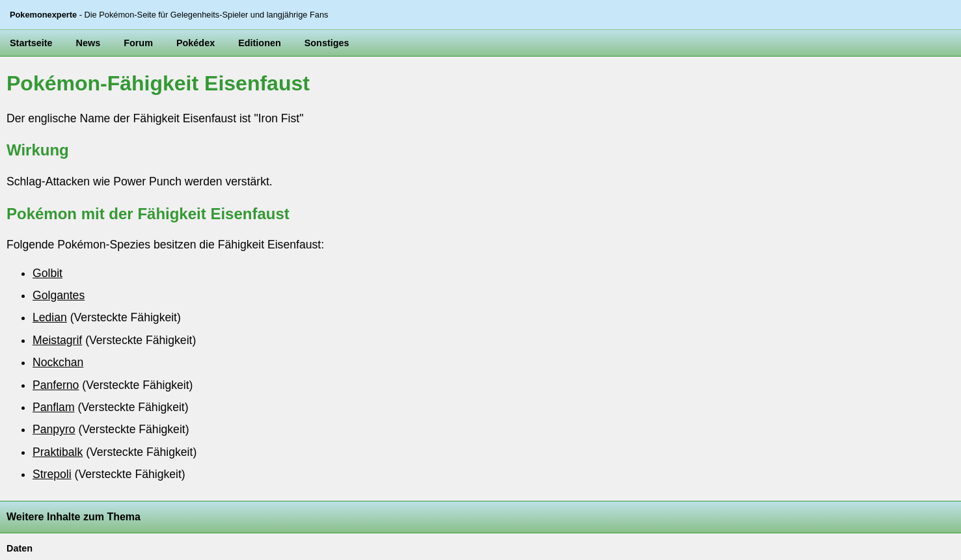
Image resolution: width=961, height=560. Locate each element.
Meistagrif (57, 340)
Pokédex (196, 43)
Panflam (54, 407)
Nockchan (58, 362)
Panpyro (54, 429)
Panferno (56, 385)
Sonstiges (327, 43)
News (88, 43)
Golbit (47, 273)
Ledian (50, 317)
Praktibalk (58, 452)
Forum (138, 43)
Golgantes (59, 295)
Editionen (260, 43)
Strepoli (52, 474)
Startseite (31, 43)
